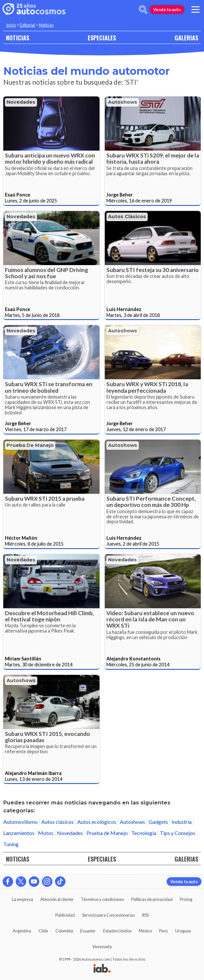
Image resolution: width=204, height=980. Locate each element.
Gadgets (158, 822)
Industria (182, 822)
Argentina (22, 931)
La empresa (22, 899)
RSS (145, 915)
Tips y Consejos (177, 833)
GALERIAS (186, 38)
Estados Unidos (117, 931)
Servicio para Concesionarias (109, 915)
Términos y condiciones (102, 899)
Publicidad (65, 915)
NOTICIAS (18, 38)
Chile (43, 931)
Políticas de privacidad (152, 899)
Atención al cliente (57, 899)
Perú (163, 931)
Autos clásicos (127, 217)
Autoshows (123, 102)
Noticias (46, 25)
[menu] (195, 10)
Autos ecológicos (97, 822)
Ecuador (88, 931)
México (145, 931)
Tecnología (144, 833)
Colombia (64, 931)
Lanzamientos (19, 833)
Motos (46, 833)
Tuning (11, 844)
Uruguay (183, 931)
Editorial (27, 25)
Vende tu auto (167, 10)
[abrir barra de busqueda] (143, 10)
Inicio (11, 25)
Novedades (21, 102)
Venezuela (102, 947)
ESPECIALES (102, 38)
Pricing (186, 899)
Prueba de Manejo (30, 445)
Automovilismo (20, 822)
